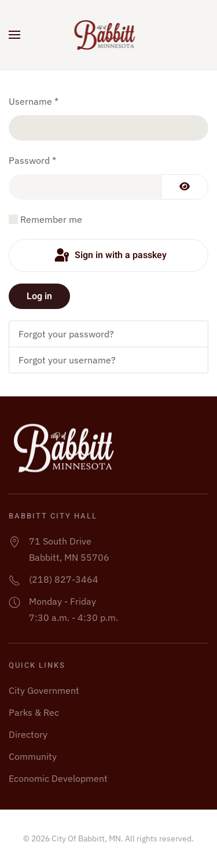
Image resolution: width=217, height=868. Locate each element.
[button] (14, 35)
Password (32, 160)
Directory (28, 734)
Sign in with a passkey (110, 256)
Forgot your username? (67, 360)
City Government (44, 690)
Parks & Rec (34, 712)
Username (34, 101)
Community (33, 756)
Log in (39, 296)
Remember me (51, 219)
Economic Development (58, 778)
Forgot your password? (66, 334)
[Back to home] (108, 35)
